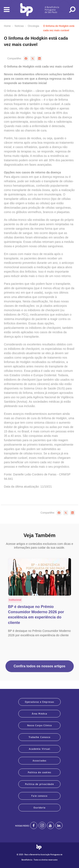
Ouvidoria (40, 808)
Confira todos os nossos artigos (39, 666)
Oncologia (33, 26)
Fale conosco (39, 796)
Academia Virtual (40, 749)
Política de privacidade (39, 784)
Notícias (19, 26)
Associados (39, 761)
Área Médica (39, 714)
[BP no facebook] (34, 825)
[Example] (42, 825)
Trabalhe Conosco (40, 737)
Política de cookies (40, 772)
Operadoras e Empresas (39, 702)
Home (7, 26)
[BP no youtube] (51, 825)
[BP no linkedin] (59, 825)
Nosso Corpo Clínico (40, 725)
